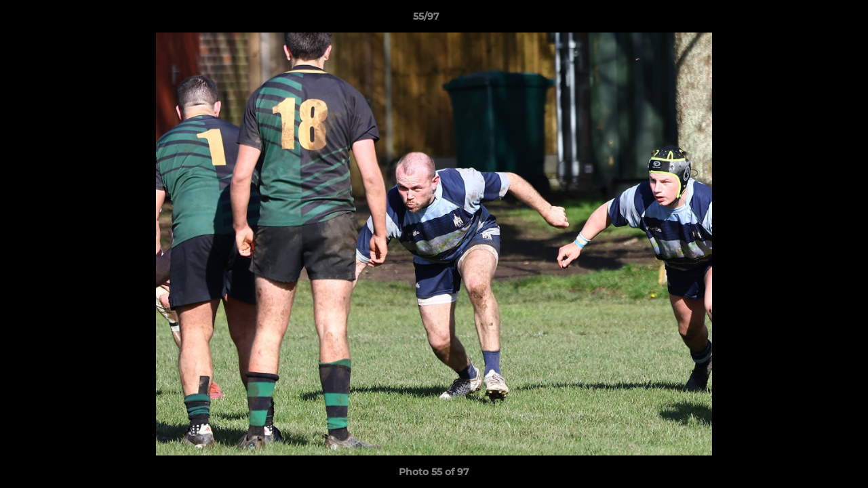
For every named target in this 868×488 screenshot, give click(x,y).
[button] (811, 20)
